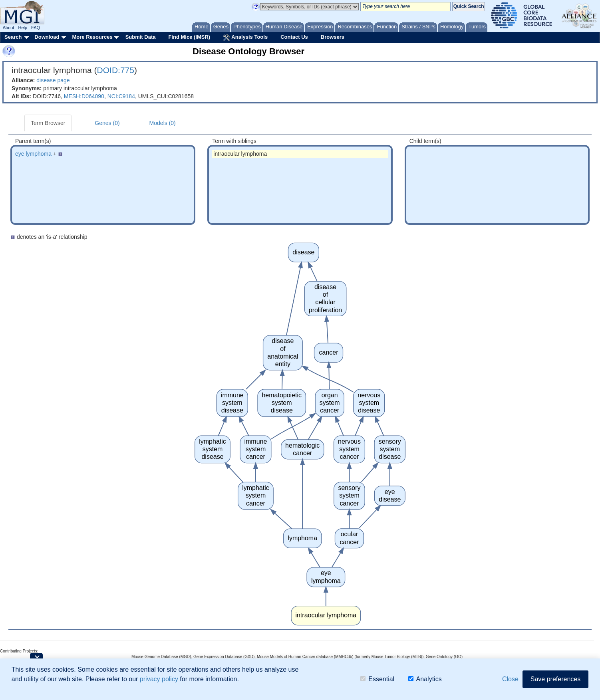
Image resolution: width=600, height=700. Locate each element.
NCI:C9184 (121, 96)
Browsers (333, 37)
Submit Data (141, 37)
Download (47, 37)
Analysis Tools (245, 38)
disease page (53, 80)
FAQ (36, 28)
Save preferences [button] (555, 679)
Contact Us (294, 37)
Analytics (425, 679)
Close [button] (510, 679)
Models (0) (163, 123)
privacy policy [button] (159, 679)
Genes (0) (107, 123)
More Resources (92, 37)
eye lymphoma (33, 154)
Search (13, 37)
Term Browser (48, 123)
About (9, 28)
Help (23, 28)
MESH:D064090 (84, 96)
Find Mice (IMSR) (189, 37)
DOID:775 (116, 70)
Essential (377, 679)
